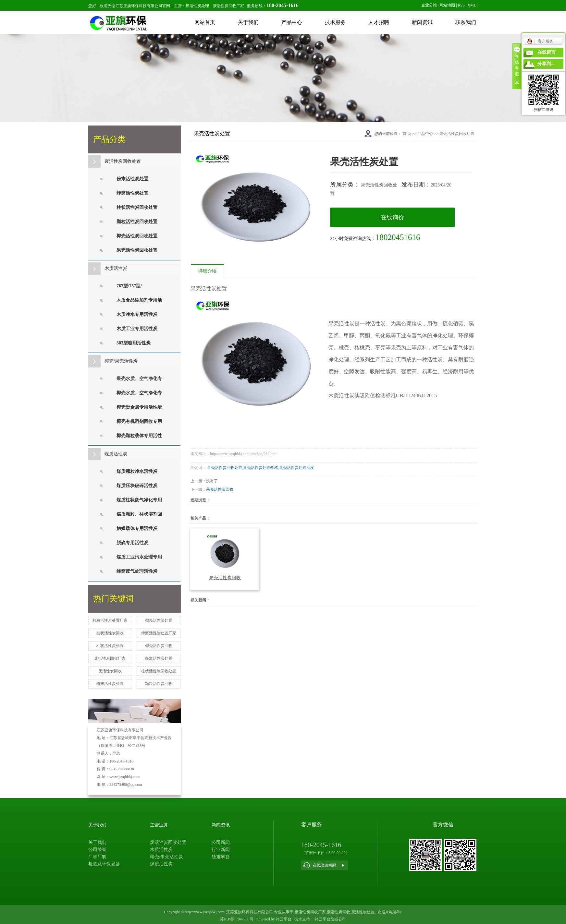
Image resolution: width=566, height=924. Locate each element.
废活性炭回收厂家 (110, 658)
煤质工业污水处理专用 (139, 557)
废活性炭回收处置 (123, 161)
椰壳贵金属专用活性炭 (139, 407)
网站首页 (205, 22)
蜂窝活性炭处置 (132, 193)
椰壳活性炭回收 (159, 646)
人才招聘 (379, 22)
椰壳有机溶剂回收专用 (139, 421)
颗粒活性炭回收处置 (137, 222)
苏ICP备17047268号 (237, 919)
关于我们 (248, 22)
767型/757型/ (129, 286)
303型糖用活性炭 (134, 343)
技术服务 (335, 22)
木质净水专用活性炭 (137, 314)
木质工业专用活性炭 (137, 329)
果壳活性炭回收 (220, 489)
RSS (461, 5)
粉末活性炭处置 (132, 179)
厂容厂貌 (97, 857)
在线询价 (392, 217)
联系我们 (466, 22)
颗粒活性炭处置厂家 (110, 620)
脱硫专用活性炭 (132, 543)
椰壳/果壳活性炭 (121, 361)
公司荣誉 (97, 850)
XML (472, 5)
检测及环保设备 (104, 864)
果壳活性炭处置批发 (297, 468)
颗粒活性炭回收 (159, 684)
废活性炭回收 (110, 671)
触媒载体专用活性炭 (137, 528)
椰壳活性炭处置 (159, 620)
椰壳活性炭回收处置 (137, 236)
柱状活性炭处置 (110, 646)
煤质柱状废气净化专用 (139, 500)
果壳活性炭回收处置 (137, 250)
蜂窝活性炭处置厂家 (159, 633)
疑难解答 (221, 857)
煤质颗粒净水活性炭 (137, 471)
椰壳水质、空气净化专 (139, 393)
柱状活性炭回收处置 (137, 207)
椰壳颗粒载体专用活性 (139, 436)
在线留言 (547, 52)
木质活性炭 (116, 268)
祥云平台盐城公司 (330, 919)
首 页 (407, 134)
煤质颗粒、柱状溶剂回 (139, 514)
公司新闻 (221, 842)
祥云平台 (284, 919)
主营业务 (159, 825)
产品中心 (292, 22)
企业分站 (429, 5)
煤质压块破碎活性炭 (137, 486)
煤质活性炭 (116, 454)
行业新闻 (221, 850)
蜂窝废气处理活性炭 (137, 571)
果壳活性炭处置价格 (261, 468)
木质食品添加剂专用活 (139, 300)
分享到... (546, 64)
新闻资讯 (422, 22)
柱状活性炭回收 (110, 633)
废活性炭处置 (363, 912)
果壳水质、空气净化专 (139, 379)
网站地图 (447, 5)
